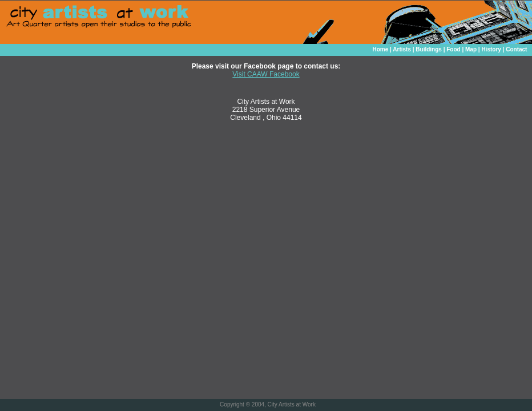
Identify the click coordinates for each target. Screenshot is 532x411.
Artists (402, 49)
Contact (516, 49)
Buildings (429, 49)
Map (471, 49)
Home (380, 49)
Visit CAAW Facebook (266, 74)
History (491, 49)
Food (453, 49)
